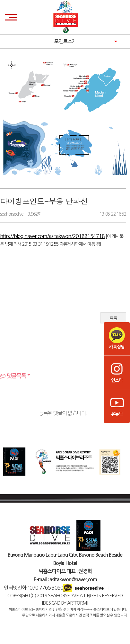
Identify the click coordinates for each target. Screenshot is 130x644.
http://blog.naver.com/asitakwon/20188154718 (52, 236)
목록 (113, 318)
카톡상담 (117, 338)
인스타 (117, 372)
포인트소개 (65, 41)
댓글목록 (13, 376)
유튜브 (117, 405)
